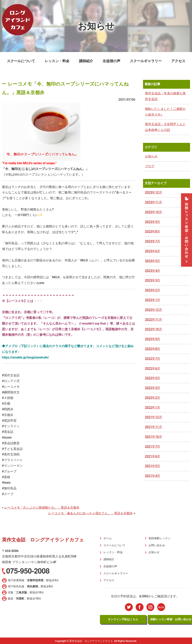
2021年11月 (154, 427)
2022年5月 (153, 378)
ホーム (107, 538)
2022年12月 (154, 310)
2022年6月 (153, 368)
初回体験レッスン (159, 538)
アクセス (178, 61)
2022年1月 (153, 407)
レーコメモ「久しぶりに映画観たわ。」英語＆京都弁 (42, 508)
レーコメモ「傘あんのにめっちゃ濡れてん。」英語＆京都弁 (91, 513)
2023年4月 (153, 271)
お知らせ (151, 156)
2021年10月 (154, 437)
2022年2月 (153, 398)
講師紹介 (86, 61)
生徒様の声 (111, 61)
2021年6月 (153, 456)
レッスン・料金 (57, 61)
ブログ (150, 166)
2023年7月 (153, 241)
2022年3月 (153, 388)
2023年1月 (153, 300)
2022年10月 (154, 329)
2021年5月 (153, 466)
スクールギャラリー (146, 61)
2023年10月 (154, 212)
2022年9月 (153, 339)
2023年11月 (154, 202)
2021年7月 (153, 447)
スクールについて (21, 61)
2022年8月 (153, 349)
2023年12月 (154, 192)
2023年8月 (153, 231)
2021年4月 (153, 476)
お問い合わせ (156, 545)
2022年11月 (154, 320)
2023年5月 (153, 261)
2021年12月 (154, 417)
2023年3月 (153, 280)
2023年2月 (153, 290)
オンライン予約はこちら (123, 618)
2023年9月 (153, 222)
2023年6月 (153, 251)
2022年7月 (153, 359)
